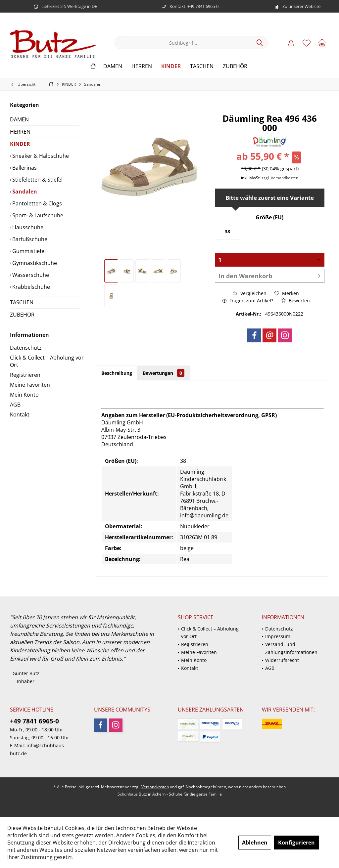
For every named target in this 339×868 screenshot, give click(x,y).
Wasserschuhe (30, 275)
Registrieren (25, 375)
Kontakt (20, 414)
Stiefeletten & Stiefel (37, 180)
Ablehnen (255, 843)
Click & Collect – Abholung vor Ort (47, 361)
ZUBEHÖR (22, 315)
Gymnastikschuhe (34, 263)
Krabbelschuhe (30, 287)
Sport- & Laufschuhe (37, 215)
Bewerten (295, 301)
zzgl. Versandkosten (280, 178)
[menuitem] (322, 43)
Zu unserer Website (301, 6)
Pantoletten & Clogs (36, 203)
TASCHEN (22, 302)
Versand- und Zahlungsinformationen (291, 648)
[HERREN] (142, 66)
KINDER (20, 144)
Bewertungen (164, 373)
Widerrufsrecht (282, 660)
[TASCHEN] (202, 66)
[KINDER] (171, 66)
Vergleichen (250, 293)
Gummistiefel (28, 251)
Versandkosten (155, 787)
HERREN (20, 132)
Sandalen (24, 192)
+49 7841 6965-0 (34, 721)
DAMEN (19, 119)
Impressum (278, 636)
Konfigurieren (296, 843)
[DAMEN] (113, 66)
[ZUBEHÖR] (235, 66)
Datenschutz (26, 348)
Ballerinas (24, 168)
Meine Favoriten (30, 385)
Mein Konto (24, 395)
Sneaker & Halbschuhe (40, 156)
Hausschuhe (27, 227)
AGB (15, 405)
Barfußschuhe (29, 239)
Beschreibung (117, 373)
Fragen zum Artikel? (248, 301)
